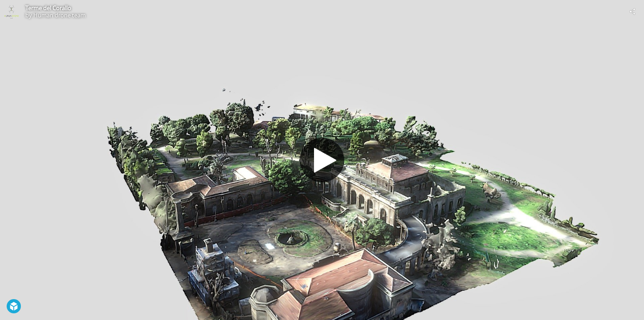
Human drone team (60, 15)
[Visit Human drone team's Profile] (12, 12)
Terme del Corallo (48, 8)
